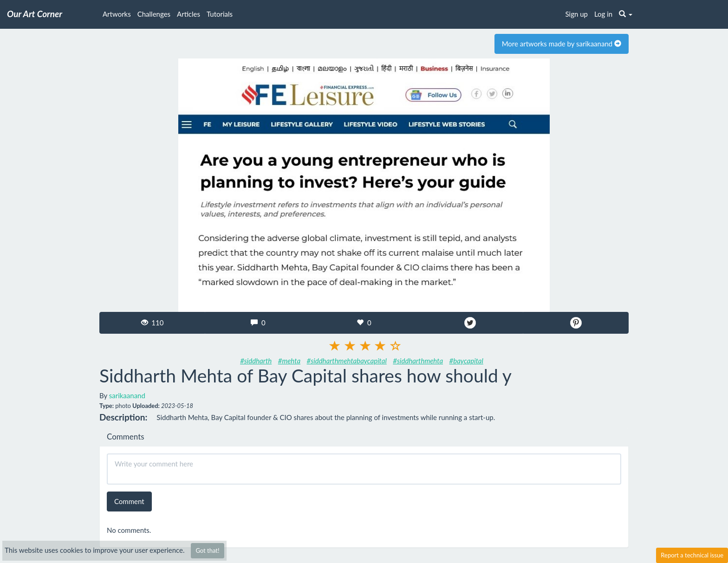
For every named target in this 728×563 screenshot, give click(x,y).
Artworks (117, 14)
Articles (188, 14)
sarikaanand (127, 395)
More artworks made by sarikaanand (562, 44)
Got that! (207, 550)
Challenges (154, 14)
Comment (129, 501)
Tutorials (220, 14)
